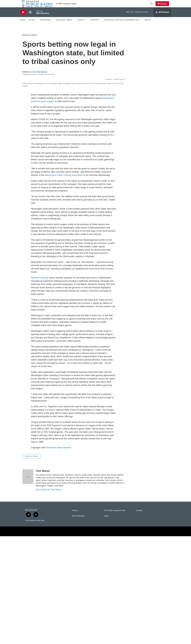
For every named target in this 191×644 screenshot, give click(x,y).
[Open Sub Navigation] (37, 25)
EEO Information (78, 624)
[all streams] (162, 18)
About (148, 25)
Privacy (75, 618)
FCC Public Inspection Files (115, 618)
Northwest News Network (59, 555)
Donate (165, 6)
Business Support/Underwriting (122, 25)
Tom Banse (42, 77)
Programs (45, 25)
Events (81, 25)
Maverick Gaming (39, 385)
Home (23, 25)
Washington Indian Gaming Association (64, 283)
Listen (31, 25)
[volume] (30, 18)
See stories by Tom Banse (49, 597)
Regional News (64, 25)
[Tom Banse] (28, 584)
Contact (139, 618)
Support (95, 25)
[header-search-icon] (153, 6)
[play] (23, 18)
